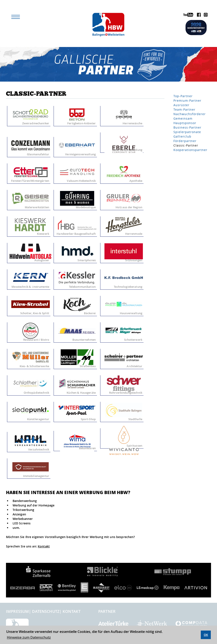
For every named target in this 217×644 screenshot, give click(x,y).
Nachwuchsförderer (190, 114)
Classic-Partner (186, 145)
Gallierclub (182, 136)
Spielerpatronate (187, 132)
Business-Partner (187, 127)
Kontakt (44, 546)
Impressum (17, 611)
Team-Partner (184, 109)
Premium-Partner (187, 100)
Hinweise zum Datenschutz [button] (29, 637)
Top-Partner (183, 96)
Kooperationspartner (190, 150)
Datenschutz (46, 611)
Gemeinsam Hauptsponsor (185, 121)
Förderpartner (185, 141)
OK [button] (206, 635)
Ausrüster (181, 105)
